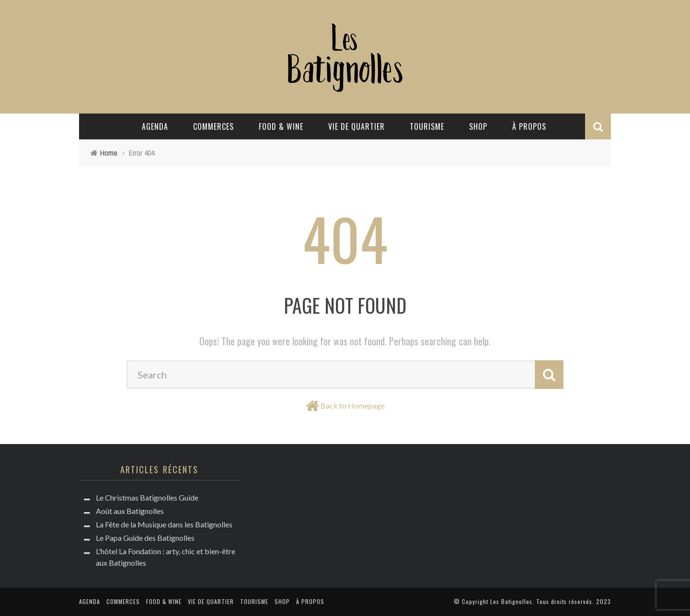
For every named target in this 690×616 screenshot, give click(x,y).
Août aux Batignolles (130, 511)
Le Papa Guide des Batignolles (145, 538)
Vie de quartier (356, 126)
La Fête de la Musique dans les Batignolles (164, 524)
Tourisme (427, 126)
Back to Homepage (353, 405)
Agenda (155, 126)
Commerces (213, 126)
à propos (529, 126)
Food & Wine (281, 126)
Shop (478, 126)
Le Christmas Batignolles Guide (147, 497)
